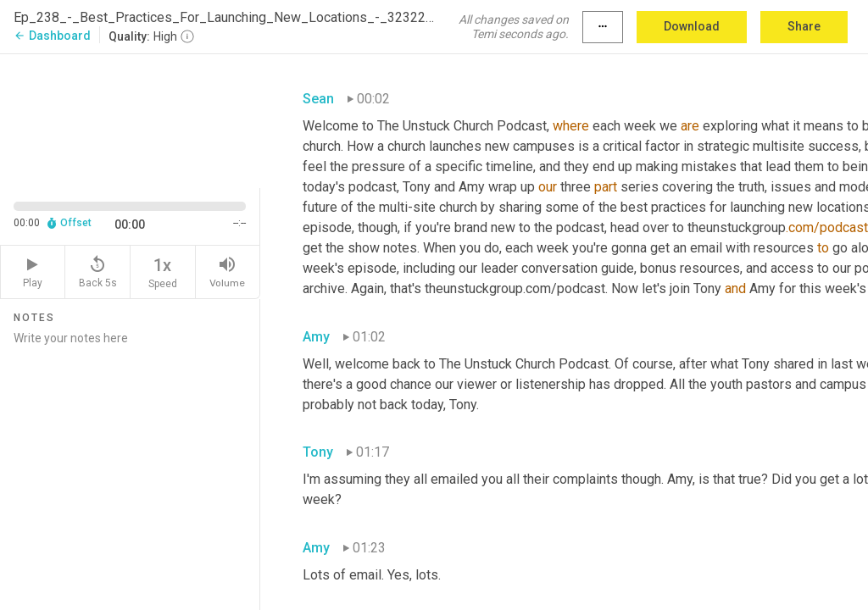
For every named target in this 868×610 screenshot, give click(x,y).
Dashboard (52, 36)
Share (804, 26)
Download (692, 26)
